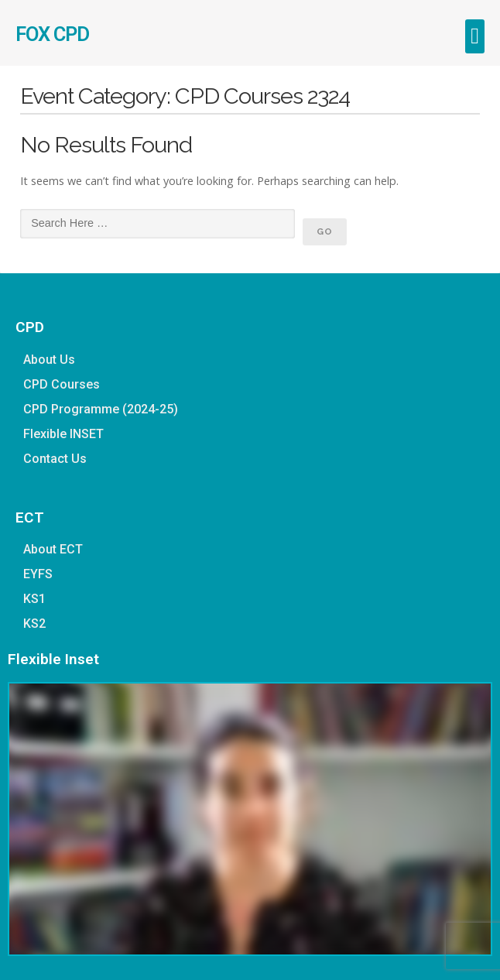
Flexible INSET (63, 434)
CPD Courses (62, 384)
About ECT (53, 549)
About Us (49, 360)
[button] (475, 36)
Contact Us (55, 459)
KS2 (34, 624)
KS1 (34, 599)
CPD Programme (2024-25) (101, 409)
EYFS (38, 574)
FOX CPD (52, 34)
